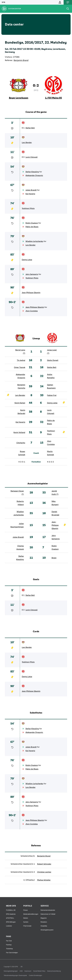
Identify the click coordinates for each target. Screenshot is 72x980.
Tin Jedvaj (21, 360)
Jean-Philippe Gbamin (31, 293)
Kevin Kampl (20, 403)
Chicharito (21, 443)
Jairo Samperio (32, 274)
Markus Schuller (44, 880)
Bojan (54, 558)
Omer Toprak (20, 367)
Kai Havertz (30, 194)
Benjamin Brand (21, 60)
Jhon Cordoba (32, 311)
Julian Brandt (31, 190)
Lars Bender (27, 143)
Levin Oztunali (32, 157)
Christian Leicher (44, 872)
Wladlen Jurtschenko (34, 241)
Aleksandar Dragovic (34, 175)
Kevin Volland (19, 432)
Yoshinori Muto (28, 208)
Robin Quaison (32, 223)
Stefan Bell (30, 128)
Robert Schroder (44, 864)
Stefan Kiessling (32, 172)
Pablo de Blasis (32, 227)
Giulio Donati (53, 360)
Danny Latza (27, 260)
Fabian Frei (52, 395)
